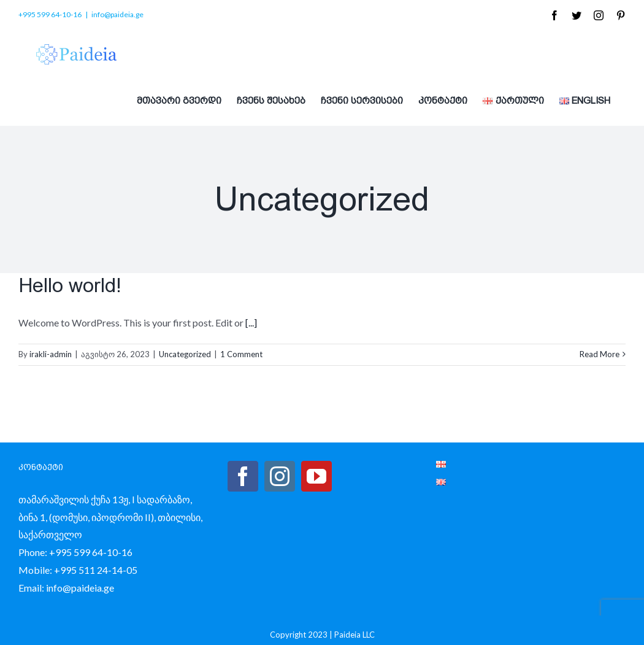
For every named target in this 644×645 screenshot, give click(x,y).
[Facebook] (243, 476)
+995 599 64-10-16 (91, 552)
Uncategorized (185, 354)
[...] (251, 322)
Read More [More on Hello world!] (600, 354)
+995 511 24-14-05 (96, 570)
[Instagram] (280, 476)
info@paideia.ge (117, 14)
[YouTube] (316, 476)
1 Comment (241, 354)
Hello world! (70, 285)
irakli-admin (51, 354)
